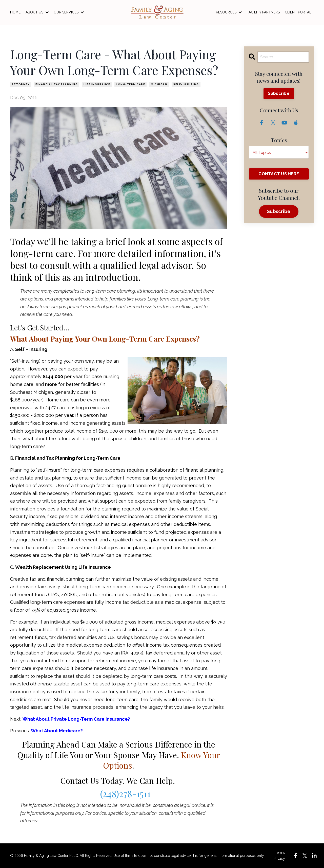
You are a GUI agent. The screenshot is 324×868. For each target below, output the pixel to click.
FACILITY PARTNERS (263, 12)
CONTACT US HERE (279, 174)
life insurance (97, 84)
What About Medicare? (57, 731)
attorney (21, 84)
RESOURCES (229, 12)
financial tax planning (57, 84)
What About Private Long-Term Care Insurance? (76, 719)
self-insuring (186, 84)
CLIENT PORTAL (298, 12)
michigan (159, 84)
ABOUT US (37, 12)
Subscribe (279, 93)
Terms (280, 853)
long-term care (130, 84)
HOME (15, 12)
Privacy (279, 859)
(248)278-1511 (125, 793)
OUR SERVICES (69, 12)
